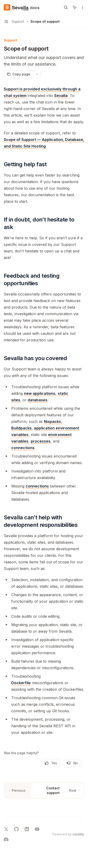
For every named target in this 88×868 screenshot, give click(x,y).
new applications (40, 393)
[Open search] (66, 7)
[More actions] (82, 7)
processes (41, 441)
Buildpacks (21, 428)
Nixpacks (52, 421)
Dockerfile (21, 683)
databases (38, 400)
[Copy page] (18, 74)
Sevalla (61, 96)
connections (23, 448)
